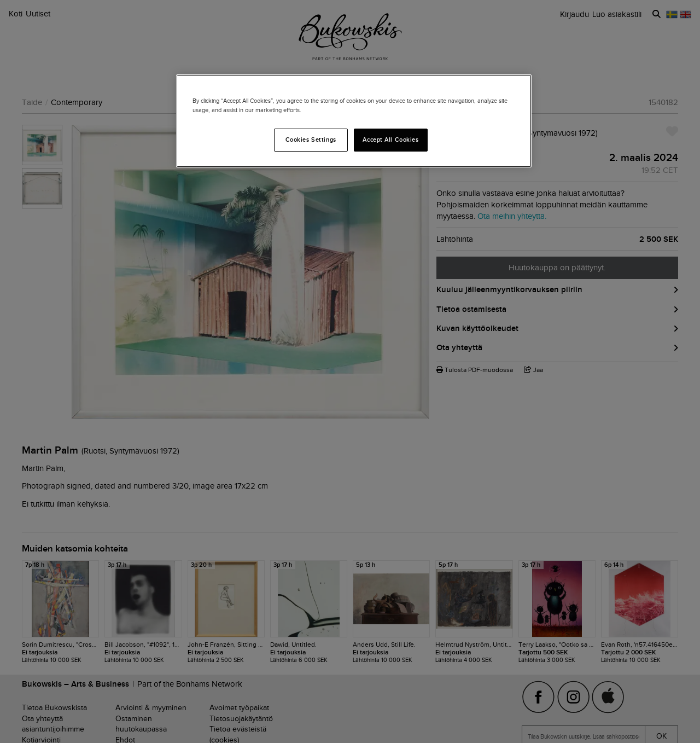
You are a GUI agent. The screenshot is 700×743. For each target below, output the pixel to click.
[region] (354, 121)
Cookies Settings (311, 140)
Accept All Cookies (390, 140)
